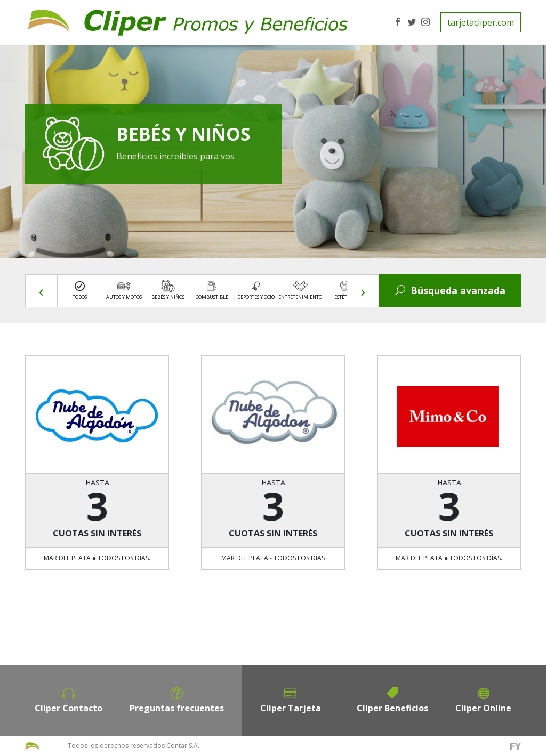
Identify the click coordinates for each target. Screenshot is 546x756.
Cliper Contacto (69, 708)
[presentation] (42, 291)
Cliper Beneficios (392, 708)
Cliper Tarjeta (291, 708)
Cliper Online (483, 708)
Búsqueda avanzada (450, 290)
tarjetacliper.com (481, 22)
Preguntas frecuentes (177, 708)
